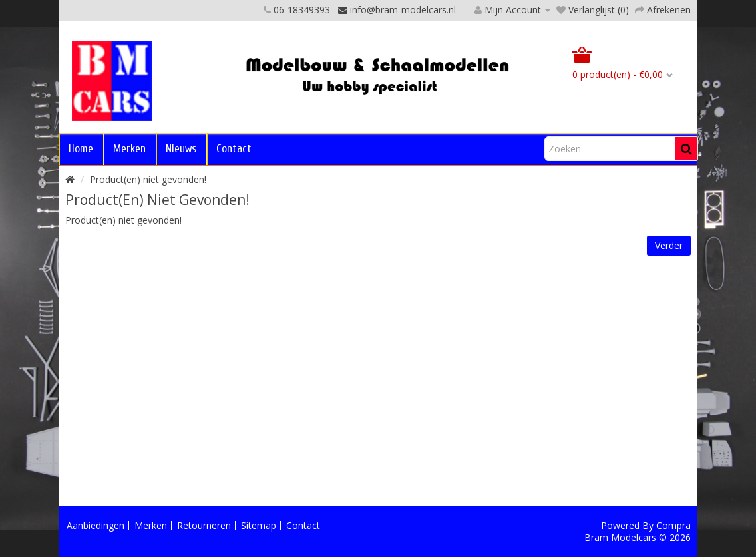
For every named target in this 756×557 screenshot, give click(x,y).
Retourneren (204, 525)
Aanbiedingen (95, 525)
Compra (673, 525)
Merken (129, 149)
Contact (234, 149)
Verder (669, 245)
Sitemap (259, 525)
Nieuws (181, 149)
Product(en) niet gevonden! (148, 179)
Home (81, 149)
